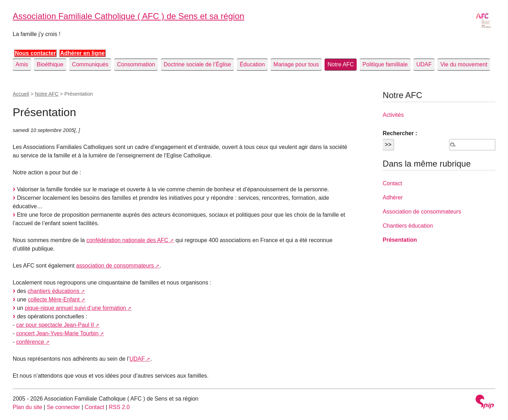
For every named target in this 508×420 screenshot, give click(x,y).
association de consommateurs (115, 266)
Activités (393, 115)
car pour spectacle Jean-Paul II (55, 325)
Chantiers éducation (408, 226)
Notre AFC (341, 64)
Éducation (252, 64)
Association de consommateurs (422, 212)
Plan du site (28, 407)
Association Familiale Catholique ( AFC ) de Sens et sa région (128, 16)
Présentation (400, 240)
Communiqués (90, 64)
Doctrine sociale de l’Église (197, 64)
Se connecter (64, 407)
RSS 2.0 (119, 407)
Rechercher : (400, 133)
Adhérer (393, 197)
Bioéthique (50, 64)
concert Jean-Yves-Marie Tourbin (58, 333)
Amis (22, 64)
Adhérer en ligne (82, 53)
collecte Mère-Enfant (54, 299)
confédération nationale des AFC (127, 240)
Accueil (21, 94)
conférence (30, 342)
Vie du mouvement (464, 64)
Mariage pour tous (296, 64)
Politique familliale (385, 64)
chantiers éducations (53, 291)
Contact (392, 183)
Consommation (136, 64)
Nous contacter (35, 53)
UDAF (424, 64)
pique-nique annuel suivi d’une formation (75, 308)
